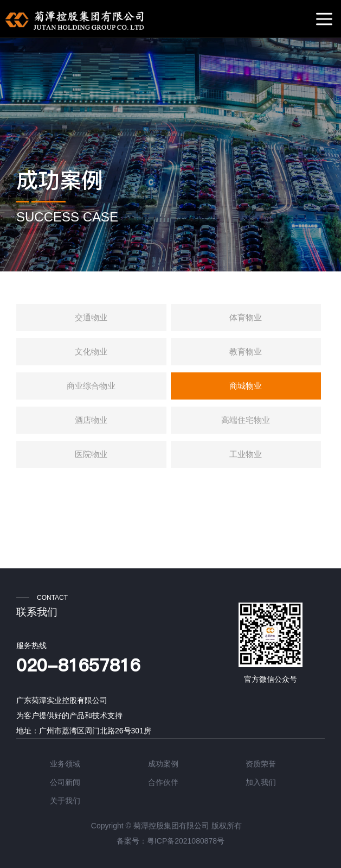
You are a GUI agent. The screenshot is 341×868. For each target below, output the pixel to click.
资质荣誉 (261, 764)
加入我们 (261, 782)
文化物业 (91, 351)
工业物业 (246, 454)
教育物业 (246, 351)
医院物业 (91, 454)
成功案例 (60, 180)
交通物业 (91, 317)
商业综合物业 (91, 386)
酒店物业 (91, 420)
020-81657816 (78, 665)
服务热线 (31, 645)
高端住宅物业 (246, 420)
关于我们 (65, 801)
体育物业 (246, 317)
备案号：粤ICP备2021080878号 (170, 841)
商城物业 (246, 386)
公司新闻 (65, 782)
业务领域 (65, 764)
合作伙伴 (163, 782)
